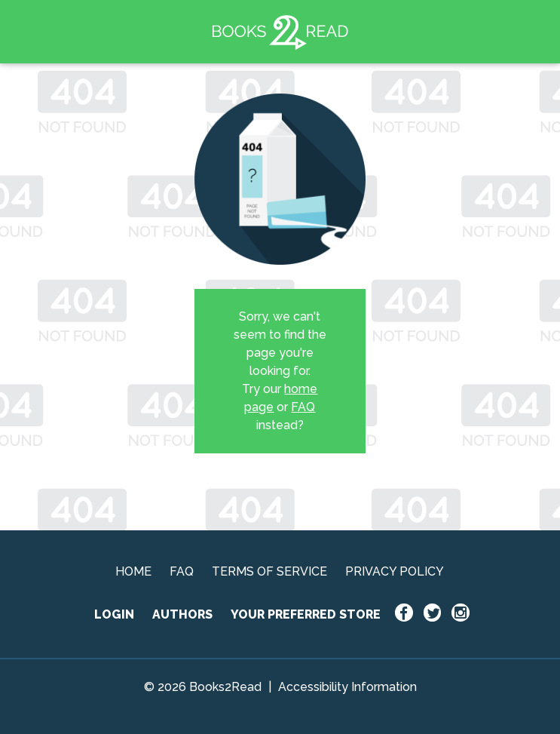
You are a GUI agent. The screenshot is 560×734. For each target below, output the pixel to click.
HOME (133, 571)
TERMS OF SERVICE (269, 571)
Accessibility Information (347, 687)
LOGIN (114, 614)
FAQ (303, 407)
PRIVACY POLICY (395, 571)
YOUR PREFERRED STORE (306, 614)
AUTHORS (182, 614)
